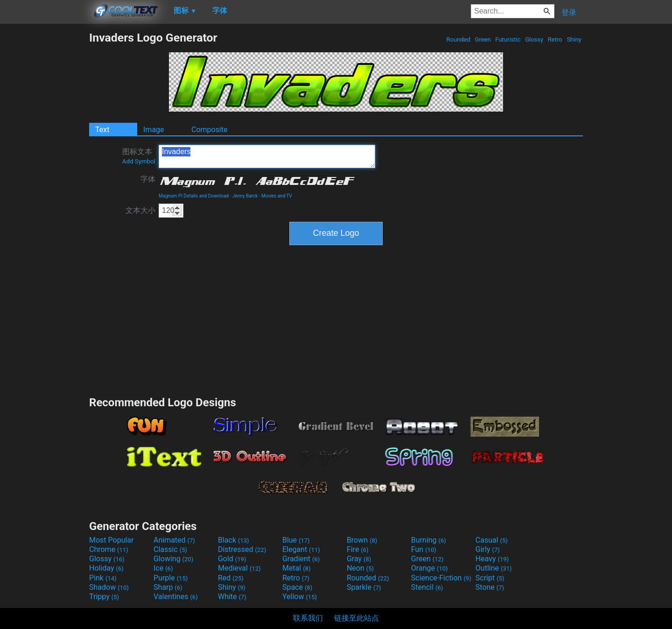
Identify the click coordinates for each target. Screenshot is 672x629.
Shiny (574, 39)
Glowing (173, 559)
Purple (171, 578)
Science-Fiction (441, 578)
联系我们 (308, 618)
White (232, 597)
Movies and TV (277, 196)
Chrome (109, 549)
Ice (163, 568)
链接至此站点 (357, 618)
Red (231, 578)
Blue (296, 540)
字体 (148, 179)
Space (297, 587)
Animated (174, 540)
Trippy (104, 597)
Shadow (109, 587)
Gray (359, 559)
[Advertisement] (44, 171)
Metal (297, 568)
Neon (360, 568)
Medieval (239, 568)
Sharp (168, 587)
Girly (488, 549)
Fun (424, 549)
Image (154, 130)
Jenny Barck (245, 196)
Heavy (492, 559)
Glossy (534, 39)
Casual (492, 540)
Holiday (106, 568)
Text (102, 130)
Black (234, 540)
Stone (490, 587)
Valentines (176, 597)
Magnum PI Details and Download (194, 196)
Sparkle (364, 587)
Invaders (267, 156)
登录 (569, 12)
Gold (232, 559)
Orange (430, 568)
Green (483, 39)
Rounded (458, 39)
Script (490, 578)
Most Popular (112, 540)
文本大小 (140, 210)
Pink (103, 578)
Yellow (300, 597)
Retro (555, 39)
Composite (210, 130)
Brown (362, 540)
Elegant (301, 549)
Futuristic (508, 39)
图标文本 (139, 156)
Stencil (427, 587)
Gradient (301, 559)
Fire (358, 549)
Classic (170, 549)
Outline (494, 568)
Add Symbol (139, 161)
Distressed (242, 549)
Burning (429, 540)
